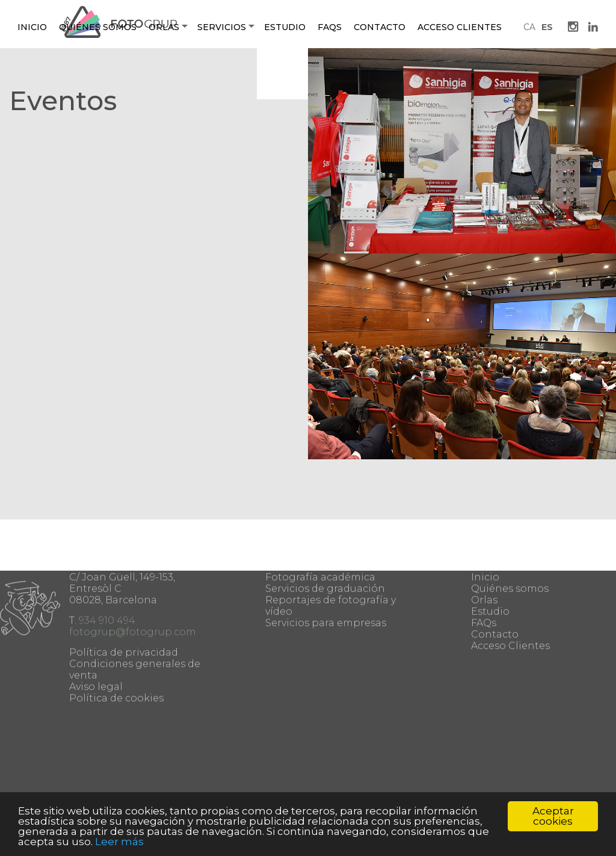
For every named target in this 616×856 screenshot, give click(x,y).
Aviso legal (96, 647)
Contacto (380, 27)
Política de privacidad (124, 613)
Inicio (32, 27)
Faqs (330, 27)
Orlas (164, 27)
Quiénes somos (98, 27)
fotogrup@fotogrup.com (133, 592)
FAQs (484, 583)
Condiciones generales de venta (135, 630)
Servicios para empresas (326, 583)
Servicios (222, 27)
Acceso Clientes (460, 27)
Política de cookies (116, 658)
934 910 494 (107, 581)
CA (529, 27)
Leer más (119, 842)
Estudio (285, 27)
